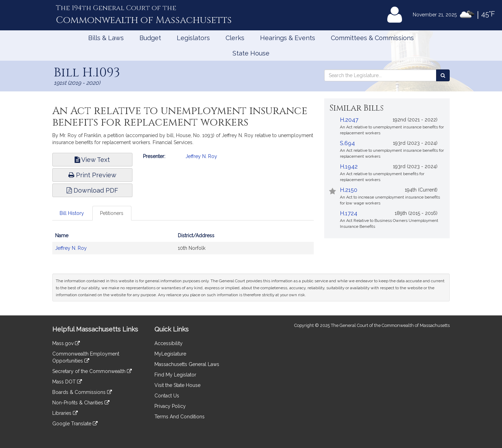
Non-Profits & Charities (81, 403)
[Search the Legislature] (443, 75)
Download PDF (92, 190)
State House (251, 53)
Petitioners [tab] (112, 213)
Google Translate (75, 424)
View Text (92, 160)
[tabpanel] (183, 245)
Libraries (65, 413)
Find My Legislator (175, 375)
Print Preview (92, 175)
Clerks (235, 38)
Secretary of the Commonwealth (92, 371)
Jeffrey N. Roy (201, 156)
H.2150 (349, 190)
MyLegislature (170, 354)
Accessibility (169, 343)
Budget (150, 38)
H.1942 (349, 167)
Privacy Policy (170, 406)
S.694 (347, 143)
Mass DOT (67, 382)
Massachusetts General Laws (187, 364)
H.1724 (349, 213)
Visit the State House (177, 385)
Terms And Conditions (180, 417)
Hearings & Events (288, 38)
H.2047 (349, 120)
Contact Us (167, 396)
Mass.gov (66, 343)
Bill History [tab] (72, 213)
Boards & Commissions (82, 392)
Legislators (193, 38)
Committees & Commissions (372, 38)
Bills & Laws (106, 38)
